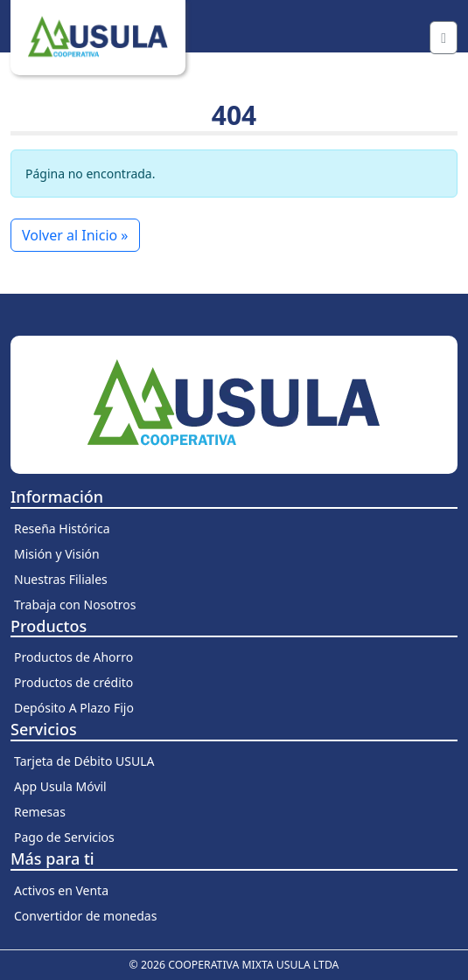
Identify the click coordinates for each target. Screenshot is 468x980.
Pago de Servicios (64, 837)
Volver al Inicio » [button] (75, 235)
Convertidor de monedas (85, 916)
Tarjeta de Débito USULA (84, 761)
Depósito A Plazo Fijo (74, 708)
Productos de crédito (73, 682)
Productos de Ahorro (73, 657)
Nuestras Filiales (61, 579)
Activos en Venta (61, 890)
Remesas (40, 812)
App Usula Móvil (60, 786)
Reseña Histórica (62, 528)
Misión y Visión (57, 554)
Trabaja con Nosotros (75, 605)
